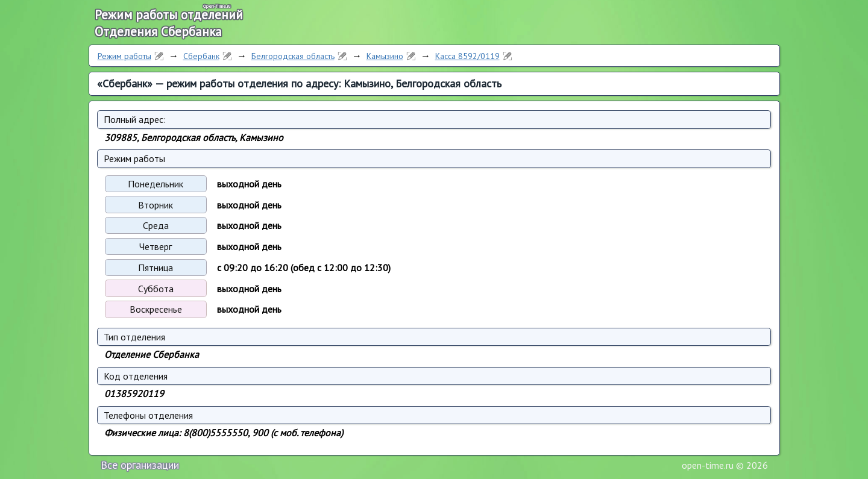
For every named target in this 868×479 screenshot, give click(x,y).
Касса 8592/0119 (467, 56)
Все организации (140, 465)
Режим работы (124, 56)
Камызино (385, 56)
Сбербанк (201, 56)
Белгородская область (293, 56)
